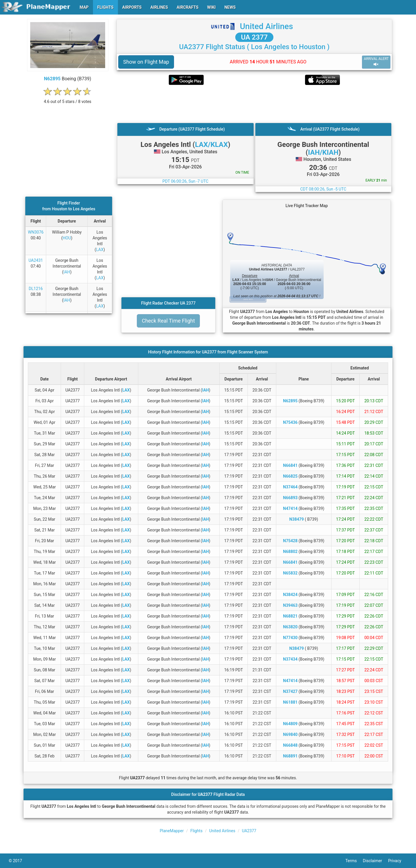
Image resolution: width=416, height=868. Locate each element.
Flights (196, 831)
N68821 (290, 616)
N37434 (290, 659)
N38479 (297, 519)
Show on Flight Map (146, 62)
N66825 (290, 476)
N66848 (290, 745)
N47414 (290, 508)
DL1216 (36, 289)
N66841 (290, 465)
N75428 (290, 541)
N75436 (290, 422)
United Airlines (267, 26)
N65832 (290, 573)
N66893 (290, 498)
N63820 (290, 627)
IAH (67, 272)
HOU (67, 238)
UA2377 (249, 831)
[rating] (68, 98)
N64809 (290, 724)
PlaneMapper (172, 831)
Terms (354, 861)
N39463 (290, 605)
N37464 (290, 487)
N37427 (290, 691)
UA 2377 (254, 37)
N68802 (290, 552)
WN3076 (36, 232)
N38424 (290, 595)
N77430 (290, 638)
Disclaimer (375, 861)
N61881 (290, 702)
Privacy (398, 861)
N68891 (290, 756)
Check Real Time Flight (168, 321)
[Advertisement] (254, 104)
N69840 (290, 734)
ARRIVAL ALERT (376, 62)
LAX (100, 250)
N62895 (52, 79)
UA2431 (36, 260)
